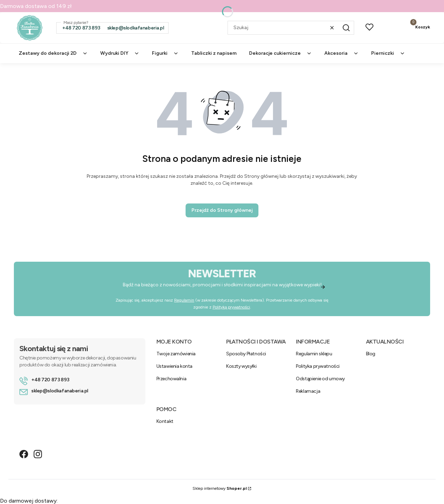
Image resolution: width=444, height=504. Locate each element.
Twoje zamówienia (176, 354)
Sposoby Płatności (246, 354)
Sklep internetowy (220, 488)
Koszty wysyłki (241, 366)
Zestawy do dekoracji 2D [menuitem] (53, 53)
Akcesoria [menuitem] (341, 53)
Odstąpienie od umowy (320, 379)
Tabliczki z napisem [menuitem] (214, 53)
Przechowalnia (172, 379)
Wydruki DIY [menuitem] (120, 53)
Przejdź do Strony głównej (222, 210)
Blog (371, 354)
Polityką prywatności (231, 307)
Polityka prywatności (318, 366)
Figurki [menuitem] (165, 53)
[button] (346, 28)
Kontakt (165, 421)
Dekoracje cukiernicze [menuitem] (280, 53)
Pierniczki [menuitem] (388, 53)
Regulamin (184, 300)
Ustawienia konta (174, 366)
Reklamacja (308, 391)
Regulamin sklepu (314, 354)
